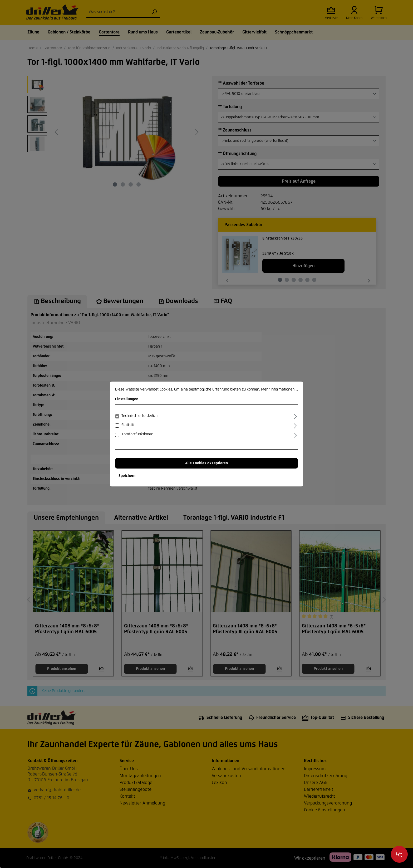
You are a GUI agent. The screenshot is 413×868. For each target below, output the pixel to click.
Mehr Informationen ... (279, 389)
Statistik (128, 425)
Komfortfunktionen (137, 434)
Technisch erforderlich (139, 416)
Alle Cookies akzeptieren (206, 463)
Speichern (127, 476)
